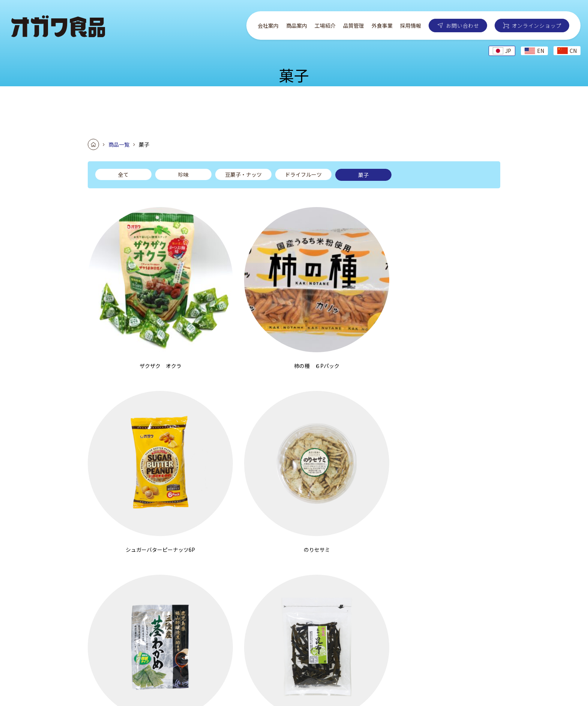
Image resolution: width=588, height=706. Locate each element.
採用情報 (411, 26)
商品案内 (297, 26)
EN (534, 51)
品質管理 (354, 26)
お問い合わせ (462, 26)
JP (502, 51)
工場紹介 (325, 26)
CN (567, 51)
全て (123, 174)
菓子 (363, 175)
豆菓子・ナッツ (243, 174)
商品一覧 (119, 144)
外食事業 (382, 26)
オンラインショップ (537, 26)
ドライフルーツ (303, 174)
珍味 (183, 174)
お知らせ (508, 641)
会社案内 (268, 26)
